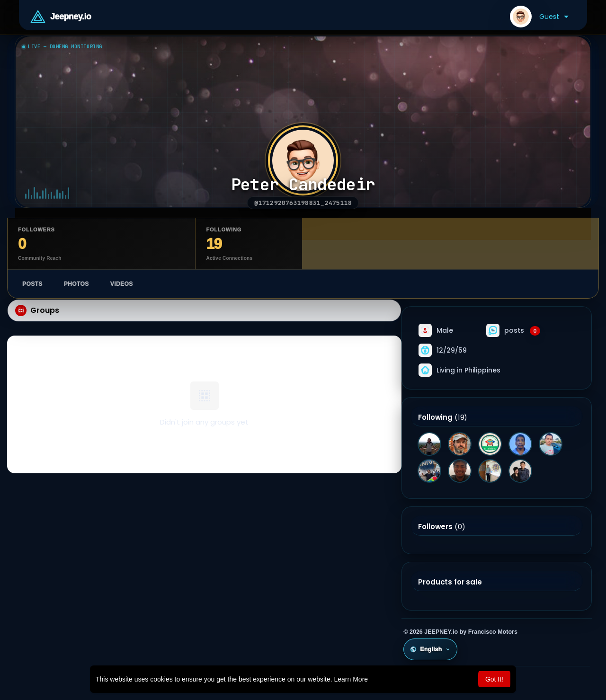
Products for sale (450, 582)
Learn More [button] (351, 679)
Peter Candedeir (303, 185)
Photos (76, 284)
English (430, 649)
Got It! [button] (494, 679)
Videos (122, 284)
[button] (539, 17)
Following (435, 417)
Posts (32, 284)
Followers (435, 527)
